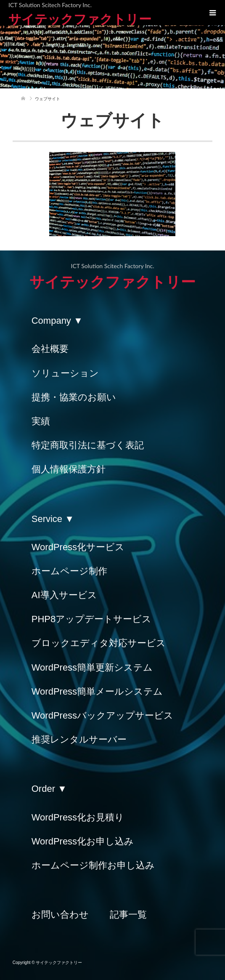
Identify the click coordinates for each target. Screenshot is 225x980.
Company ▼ (57, 321)
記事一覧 (128, 915)
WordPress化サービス (78, 547)
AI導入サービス (64, 595)
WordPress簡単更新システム (92, 667)
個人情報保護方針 (69, 469)
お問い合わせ (60, 915)
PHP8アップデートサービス (91, 619)
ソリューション (65, 373)
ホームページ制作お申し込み (93, 865)
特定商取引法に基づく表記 (88, 445)
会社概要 (50, 349)
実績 (41, 421)
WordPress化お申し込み (83, 841)
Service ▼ (53, 519)
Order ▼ (49, 789)
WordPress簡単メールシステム (97, 691)
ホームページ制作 (69, 571)
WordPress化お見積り (78, 817)
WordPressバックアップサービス (102, 715)
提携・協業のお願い (74, 397)
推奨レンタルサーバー (79, 739)
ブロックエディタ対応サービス (99, 643)
